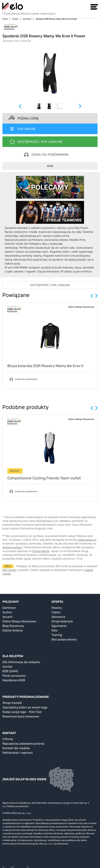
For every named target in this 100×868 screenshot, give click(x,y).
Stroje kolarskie (62, 621)
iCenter (8, 667)
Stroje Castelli (12, 703)
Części (56, 612)
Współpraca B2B (14, 680)
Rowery (57, 608)
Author (7, 612)
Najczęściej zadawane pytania (23, 744)
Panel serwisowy (14, 676)
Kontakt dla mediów (16, 748)
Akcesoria (58, 617)
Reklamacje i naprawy (18, 753)
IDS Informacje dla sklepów (21, 662)
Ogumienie (59, 626)
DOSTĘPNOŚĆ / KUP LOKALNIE (50, 285)
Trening (57, 635)
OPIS (50, 166)
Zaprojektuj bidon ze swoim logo (25, 707)
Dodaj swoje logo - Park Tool (22, 712)
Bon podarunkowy (64, 639)
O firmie (8, 739)
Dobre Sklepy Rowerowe (19, 621)
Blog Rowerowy (13, 626)
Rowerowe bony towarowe (21, 716)
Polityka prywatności (18, 806)
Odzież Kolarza (13, 630)
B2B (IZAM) (10, 671)
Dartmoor (9, 608)
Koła (55, 630)
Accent (7, 617)
